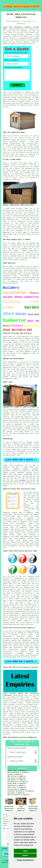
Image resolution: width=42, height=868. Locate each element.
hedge (36, 597)
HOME (17, 11)
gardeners (23, 480)
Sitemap (4, 848)
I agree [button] (25, 851)
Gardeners (8, 861)
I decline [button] (25, 855)
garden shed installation (21, 657)
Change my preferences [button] (25, 860)
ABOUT (26, 11)
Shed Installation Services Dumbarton (20, 737)
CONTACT (31, 11)
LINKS (21, 11)
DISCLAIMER (37, 11)
